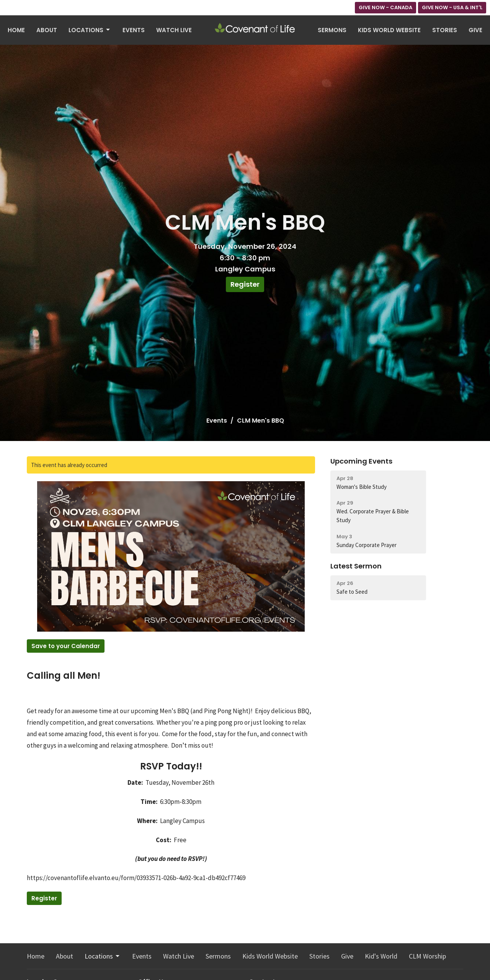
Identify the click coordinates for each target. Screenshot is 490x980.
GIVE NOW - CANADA (385, 7)
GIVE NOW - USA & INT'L (452, 7)
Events (134, 30)
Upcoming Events (361, 461)
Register (245, 284)
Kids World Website (389, 30)
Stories (445, 30)
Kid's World (381, 956)
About (47, 30)
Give (475, 30)
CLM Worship (427, 956)
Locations (90, 30)
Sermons (332, 30)
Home (16, 30)
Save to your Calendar (66, 646)
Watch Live (174, 30)
